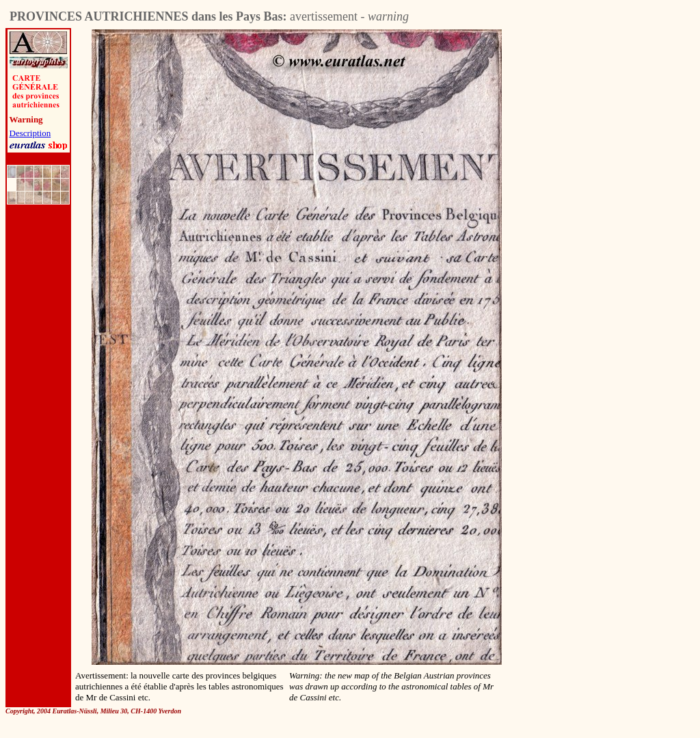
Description (30, 133)
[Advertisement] (254, 727)
